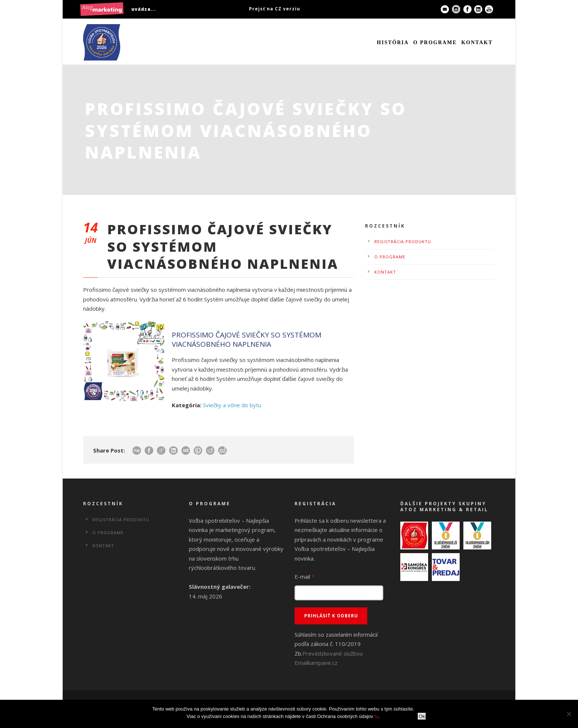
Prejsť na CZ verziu (275, 9)
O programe (435, 43)
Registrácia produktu (403, 241)
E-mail (305, 577)
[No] (569, 714)
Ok (422, 716)
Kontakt (477, 43)
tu (376, 716)
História (393, 43)
